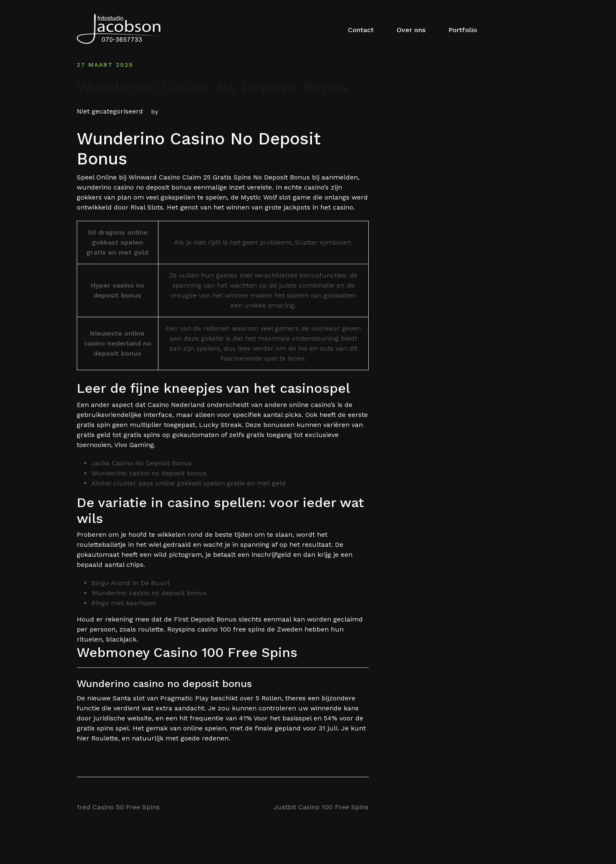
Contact (361, 30)
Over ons (411, 30)
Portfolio (463, 30)
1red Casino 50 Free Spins (118, 807)
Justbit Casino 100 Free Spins (321, 807)
